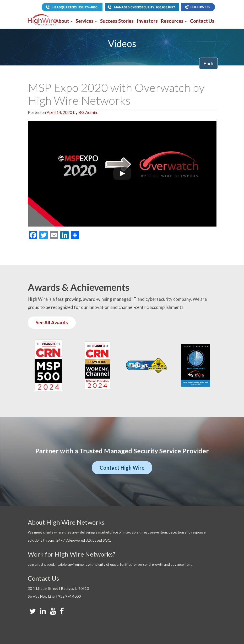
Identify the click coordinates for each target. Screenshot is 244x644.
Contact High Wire (122, 468)
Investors (147, 21)
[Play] (122, 174)
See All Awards (52, 323)
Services (86, 21)
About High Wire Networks (66, 522)
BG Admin (88, 112)
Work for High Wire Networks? (72, 554)
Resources (174, 21)
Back (208, 63)
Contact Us (202, 21)
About (64, 21)
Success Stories (117, 21)
